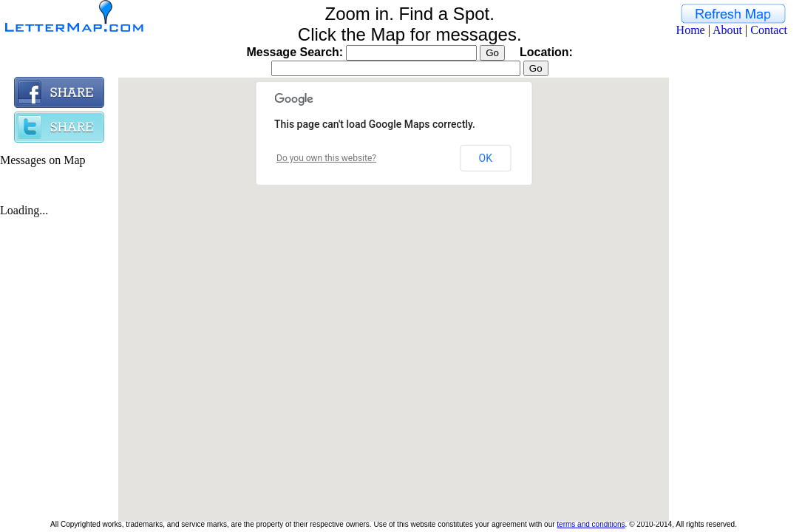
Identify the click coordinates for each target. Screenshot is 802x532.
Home (691, 30)
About (727, 30)
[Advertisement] (728, 299)
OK (486, 158)
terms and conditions (591, 524)
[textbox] (396, 68)
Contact (769, 30)
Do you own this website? (326, 158)
